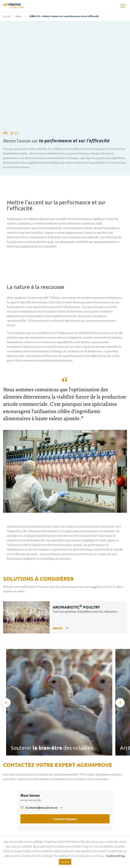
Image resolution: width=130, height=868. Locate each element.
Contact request (65, 819)
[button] (123, 6)
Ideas (18, 16)
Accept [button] (65, 862)
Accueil (7, 16)
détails (60, 628)
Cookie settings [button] (115, 856)
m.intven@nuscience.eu (42, 807)
